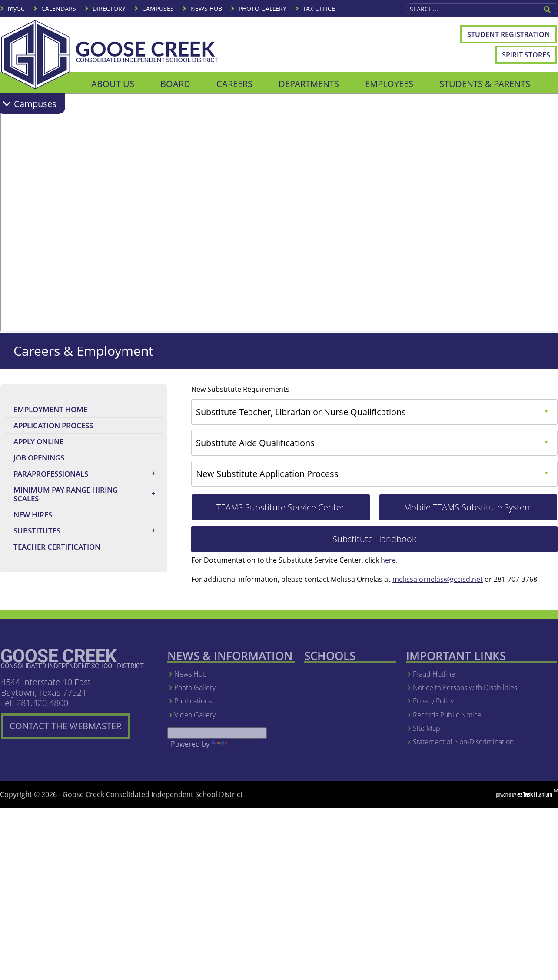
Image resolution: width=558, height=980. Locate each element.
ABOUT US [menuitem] (113, 84)
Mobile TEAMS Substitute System (480, 511)
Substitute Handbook (396, 542)
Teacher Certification (75, 548)
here (388, 560)
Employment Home (50, 409)
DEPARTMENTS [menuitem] (309, 84)
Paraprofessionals (87, 474)
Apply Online (56, 443)
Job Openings (57, 459)
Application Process (53, 425)
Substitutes (87, 531)
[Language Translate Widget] (217, 733)
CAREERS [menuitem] (234, 84)
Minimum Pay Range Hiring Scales (87, 494)
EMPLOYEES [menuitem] (389, 84)
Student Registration (512, 36)
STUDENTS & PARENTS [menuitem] (485, 84)
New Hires (33, 515)
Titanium (535, 794)
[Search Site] (472, 9)
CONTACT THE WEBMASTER (70, 729)
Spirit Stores (526, 55)
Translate (235, 744)
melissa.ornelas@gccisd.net (438, 579)
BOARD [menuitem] (175, 84)
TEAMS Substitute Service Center (293, 511)
